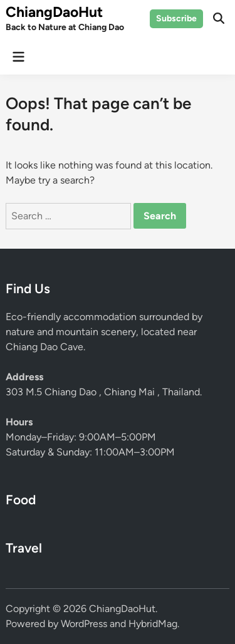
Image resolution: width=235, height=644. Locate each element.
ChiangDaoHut (54, 12)
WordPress (84, 624)
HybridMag (153, 624)
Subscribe (176, 18)
